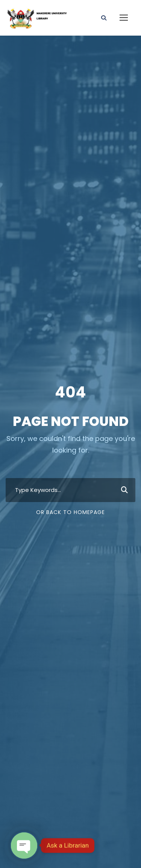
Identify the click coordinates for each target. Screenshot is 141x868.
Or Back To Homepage (70, 512)
